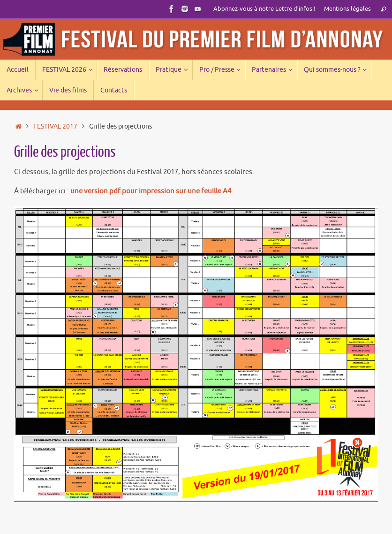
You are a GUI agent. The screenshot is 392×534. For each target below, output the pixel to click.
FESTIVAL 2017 (55, 126)
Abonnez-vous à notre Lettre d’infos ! (264, 9)
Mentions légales (347, 9)
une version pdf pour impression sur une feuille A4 (151, 191)
